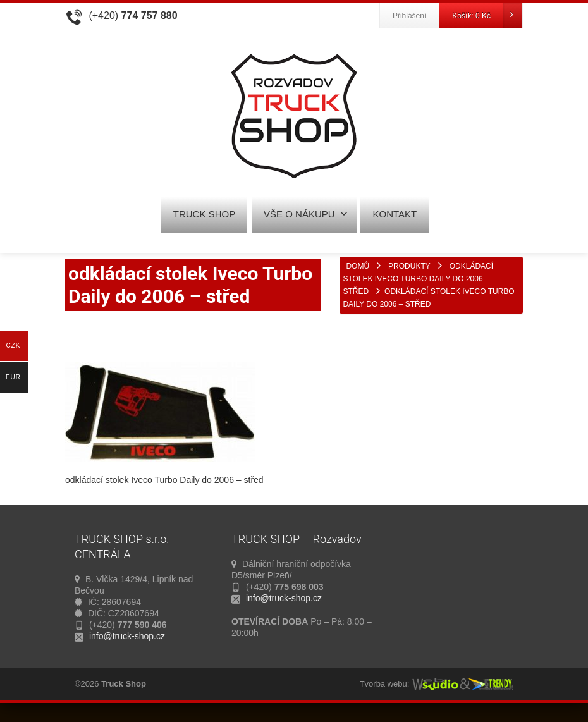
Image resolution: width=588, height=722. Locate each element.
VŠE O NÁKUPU (306, 214)
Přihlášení (409, 16)
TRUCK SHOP (204, 214)
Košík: (487, 16)
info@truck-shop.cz (127, 636)
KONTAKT (395, 214)
